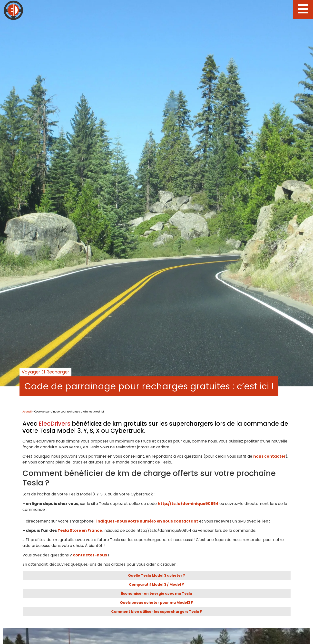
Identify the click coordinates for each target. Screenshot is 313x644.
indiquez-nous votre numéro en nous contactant (147, 521)
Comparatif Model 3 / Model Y (156, 584)
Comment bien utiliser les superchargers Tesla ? (157, 612)
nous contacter (269, 456)
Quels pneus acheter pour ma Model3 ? (156, 603)
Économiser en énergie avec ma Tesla (156, 594)
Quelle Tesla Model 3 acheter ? (157, 575)
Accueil (27, 412)
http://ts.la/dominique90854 (188, 504)
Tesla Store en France (80, 530)
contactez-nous (90, 555)
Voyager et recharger (45, 372)
